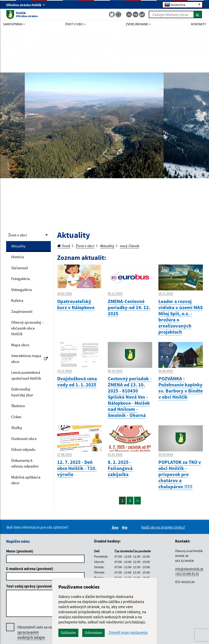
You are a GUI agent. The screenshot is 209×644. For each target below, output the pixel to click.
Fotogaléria (21, 279)
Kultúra (17, 300)
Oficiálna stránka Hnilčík (26, 5)
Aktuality (18, 246)
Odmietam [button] (93, 633)
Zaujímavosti (22, 311)
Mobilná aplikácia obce (26, 480)
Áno (116, 527)
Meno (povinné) (20, 551)
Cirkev (16, 417)
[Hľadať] (198, 14)
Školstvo (18, 406)
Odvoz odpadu (23, 449)
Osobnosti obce (24, 439)
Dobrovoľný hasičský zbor (22, 392)
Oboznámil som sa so (35, 632)
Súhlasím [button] (68, 633)
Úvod (64, 246)
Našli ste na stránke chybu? (163, 527)
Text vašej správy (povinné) (30, 586)
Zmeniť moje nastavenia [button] (128, 632)
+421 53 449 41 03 (187, 574)
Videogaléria (22, 290)
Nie (125, 527)
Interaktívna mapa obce (29, 359)
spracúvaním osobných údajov (31, 635)
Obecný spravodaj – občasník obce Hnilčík (27, 328)
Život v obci (18, 235)
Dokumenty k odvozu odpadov (25, 463)
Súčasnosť (19, 268)
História (18, 257)
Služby (17, 428)
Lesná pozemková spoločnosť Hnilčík (26, 375)
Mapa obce (20, 345)
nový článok (130, 246)
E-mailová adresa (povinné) (30, 569)
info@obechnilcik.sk (189, 569)
